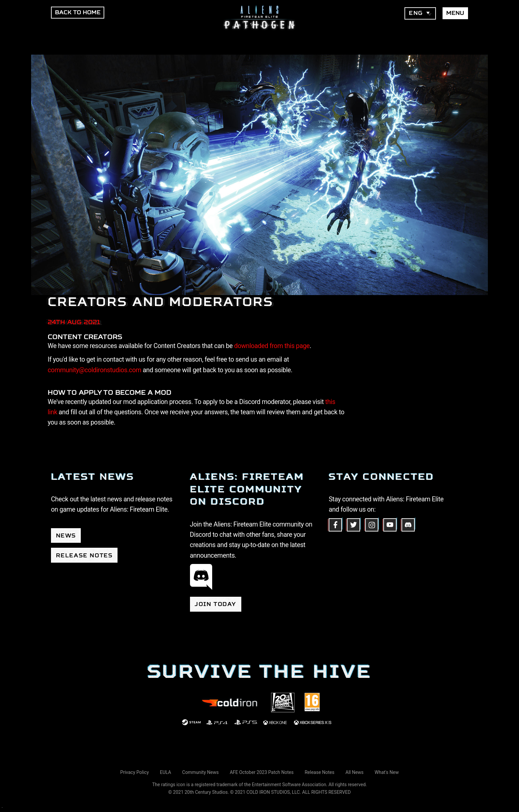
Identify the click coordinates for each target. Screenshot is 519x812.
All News (355, 772)
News (66, 536)
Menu (455, 13)
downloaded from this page (272, 346)
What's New (387, 772)
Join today (215, 604)
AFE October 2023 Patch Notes (262, 772)
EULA (165, 772)
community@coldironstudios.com (94, 370)
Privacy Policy (134, 772)
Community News (200, 772)
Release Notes (84, 556)
